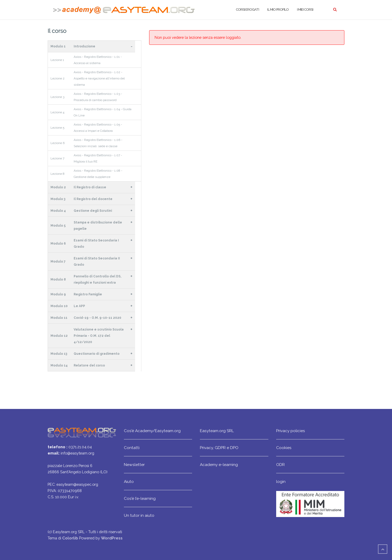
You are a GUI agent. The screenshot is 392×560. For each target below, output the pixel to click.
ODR (280, 465)
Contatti (132, 448)
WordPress (112, 538)
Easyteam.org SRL (217, 431)
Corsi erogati (247, 10)
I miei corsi (305, 10)
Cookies (284, 448)
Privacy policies (291, 431)
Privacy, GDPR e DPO (219, 448)
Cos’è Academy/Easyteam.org (152, 431)
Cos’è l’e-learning (140, 498)
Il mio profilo (278, 10)
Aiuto (129, 481)
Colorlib (70, 538)
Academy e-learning (219, 465)
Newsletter (134, 465)
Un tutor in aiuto (139, 515)
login (281, 481)
